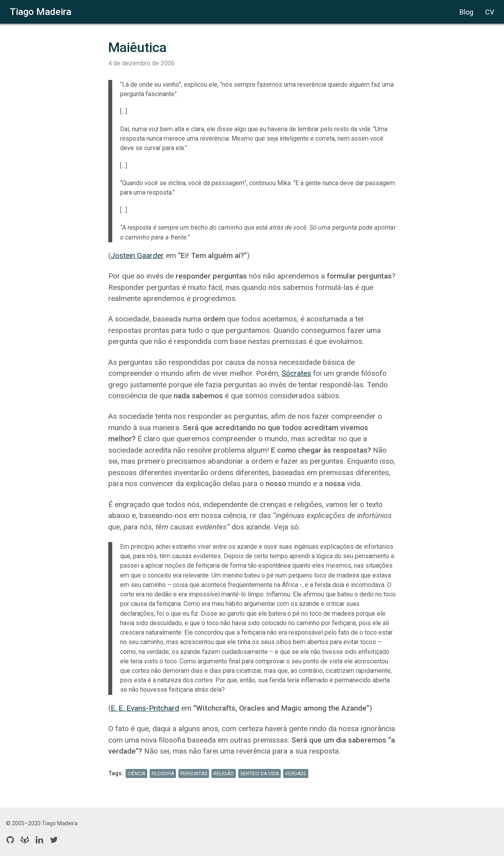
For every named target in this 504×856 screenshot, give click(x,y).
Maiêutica (137, 47)
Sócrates (296, 373)
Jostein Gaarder (137, 255)
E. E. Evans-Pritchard (145, 708)
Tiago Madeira (41, 12)
